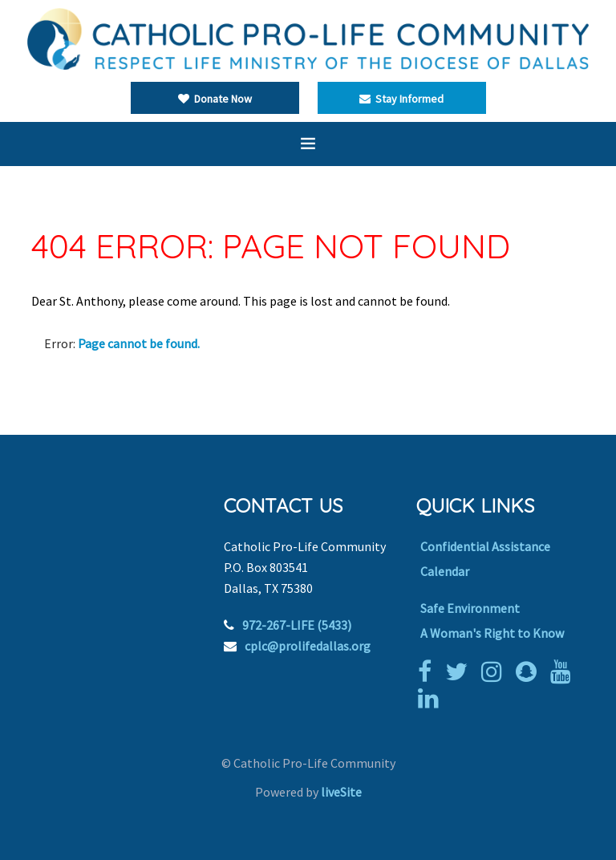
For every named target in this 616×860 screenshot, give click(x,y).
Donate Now (215, 99)
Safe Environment (470, 608)
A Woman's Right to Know (492, 633)
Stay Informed (401, 99)
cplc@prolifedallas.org (308, 646)
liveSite (341, 792)
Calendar (445, 571)
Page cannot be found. (139, 343)
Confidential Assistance (485, 546)
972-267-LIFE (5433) (297, 625)
